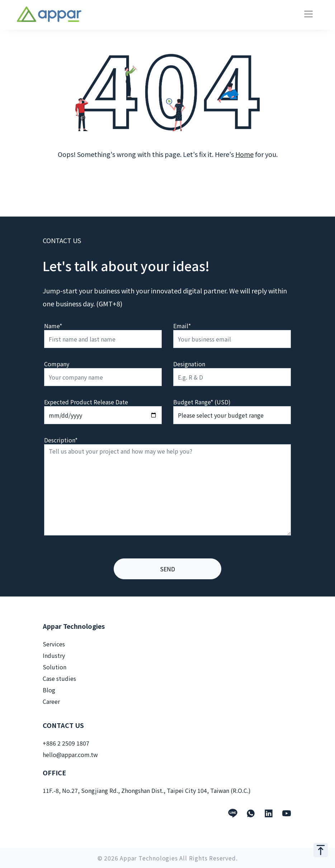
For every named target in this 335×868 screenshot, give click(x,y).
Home (244, 154)
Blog (49, 690)
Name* (53, 326)
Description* (61, 440)
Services (54, 644)
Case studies (59, 678)
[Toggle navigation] (308, 14)
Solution (55, 667)
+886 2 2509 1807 (66, 743)
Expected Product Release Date (86, 402)
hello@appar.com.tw (70, 755)
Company (57, 364)
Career (51, 701)
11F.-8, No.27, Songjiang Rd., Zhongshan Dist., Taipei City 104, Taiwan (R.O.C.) (147, 790)
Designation (189, 364)
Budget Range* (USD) (202, 402)
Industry (54, 655)
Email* (182, 326)
